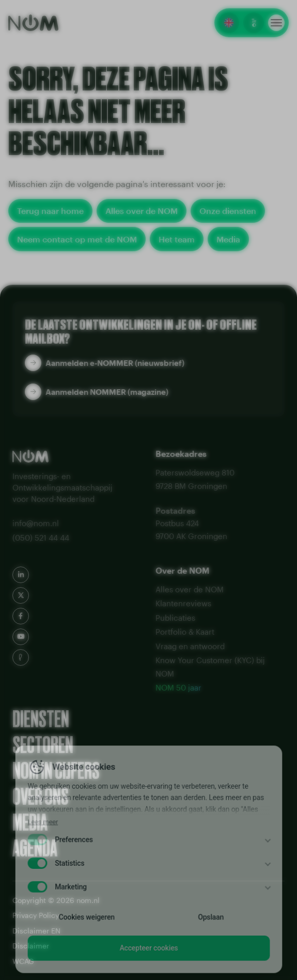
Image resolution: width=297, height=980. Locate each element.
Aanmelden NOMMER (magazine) (107, 392)
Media (228, 239)
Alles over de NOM (142, 211)
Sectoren (43, 745)
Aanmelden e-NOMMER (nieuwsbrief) (115, 363)
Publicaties (175, 618)
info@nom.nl (36, 523)
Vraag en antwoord (190, 646)
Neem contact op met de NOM (77, 239)
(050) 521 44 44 (41, 538)
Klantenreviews (183, 603)
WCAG (23, 961)
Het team (177, 239)
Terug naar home (50, 211)
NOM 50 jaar (178, 687)
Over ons (41, 797)
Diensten (41, 719)
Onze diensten (228, 211)
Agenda (35, 849)
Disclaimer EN (36, 931)
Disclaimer (31, 946)
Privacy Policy (36, 915)
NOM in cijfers (56, 771)
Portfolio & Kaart (185, 632)
